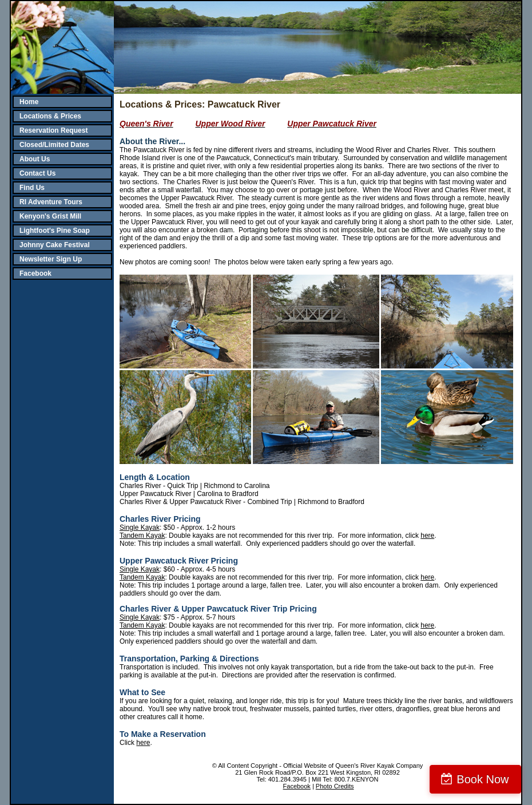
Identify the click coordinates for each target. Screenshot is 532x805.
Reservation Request (53, 130)
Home (29, 102)
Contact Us (37, 173)
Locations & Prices (50, 116)
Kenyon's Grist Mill (50, 216)
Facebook (35, 273)
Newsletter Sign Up (51, 259)
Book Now (483, 779)
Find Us (32, 188)
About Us (35, 159)
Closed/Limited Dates (54, 145)
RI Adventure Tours (51, 202)
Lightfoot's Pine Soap (55, 231)
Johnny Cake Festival (55, 245)
